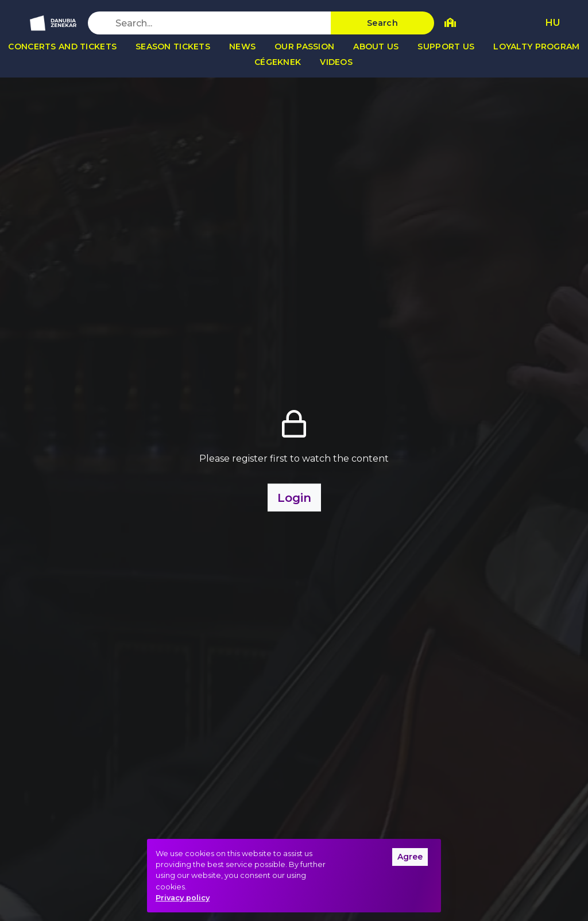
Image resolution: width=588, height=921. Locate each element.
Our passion (304, 47)
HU (553, 23)
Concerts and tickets (62, 47)
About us (376, 47)
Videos (336, 62)
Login (294, 498)
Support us (446, 47)
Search (382, 23)
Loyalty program (536, 47)
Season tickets (173, 47)
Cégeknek (278, 62)
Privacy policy (183, 898)
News (242, 47)
